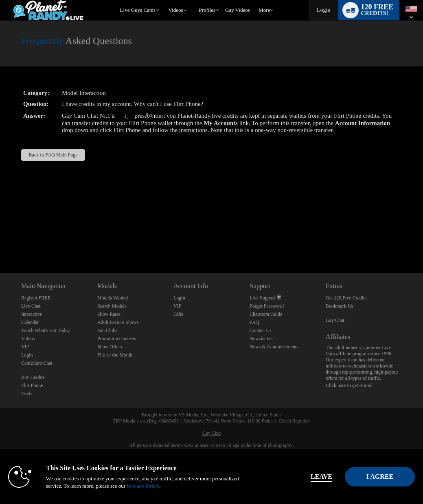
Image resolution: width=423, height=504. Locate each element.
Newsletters (261, 339)
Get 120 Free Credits (346, 298)
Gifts (178, 314)
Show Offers (110, 347)
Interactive (32, 314)
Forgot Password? (267, 306)
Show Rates (109, 314)
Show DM (0, 243)
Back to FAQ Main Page (53, 155)
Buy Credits (33, 377)
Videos (176, 10)
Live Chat (31, 306)
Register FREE (36, 298)
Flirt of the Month (115, 355)
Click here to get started (349, 385)
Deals (27, 394)
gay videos (238, 10)
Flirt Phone (32, 385)
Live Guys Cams (138, 10)
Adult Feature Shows (118, 322)
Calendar (30, 322)
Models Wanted (113, 298)
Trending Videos (165, 0)
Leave (295, 476)
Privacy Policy (171, 486)
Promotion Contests (117, 339)
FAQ (254, 322)
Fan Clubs (107, 330)
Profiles (207, 10)
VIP (25, 347)
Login (323, 10)
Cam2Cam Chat (37, 363)
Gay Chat (335, 320)
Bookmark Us (339, 306)
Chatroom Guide (266, 314)
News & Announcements (274, 347)
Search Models (112, 306)
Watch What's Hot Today (46, 330)
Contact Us (261, 330)
